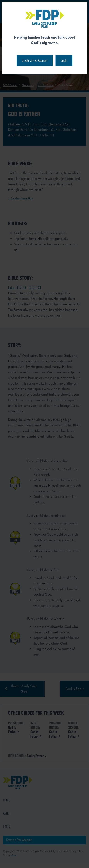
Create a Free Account (35, 60)
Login (64, 60)
